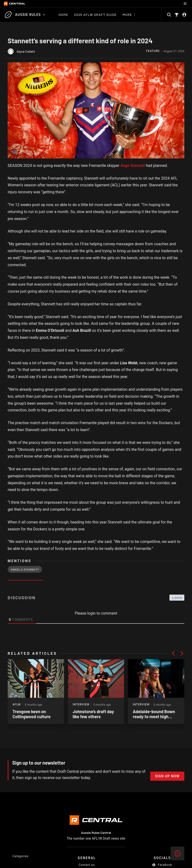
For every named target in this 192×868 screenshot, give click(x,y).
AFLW (17, 705)
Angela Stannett (25, 569)
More (127, 15)
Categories (21, 856)
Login (177, 598)
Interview (81, 705)
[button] (173, 653)
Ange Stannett (133, 166)
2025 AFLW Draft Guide (95, 15)
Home (63, 15)
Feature (153, 51)
